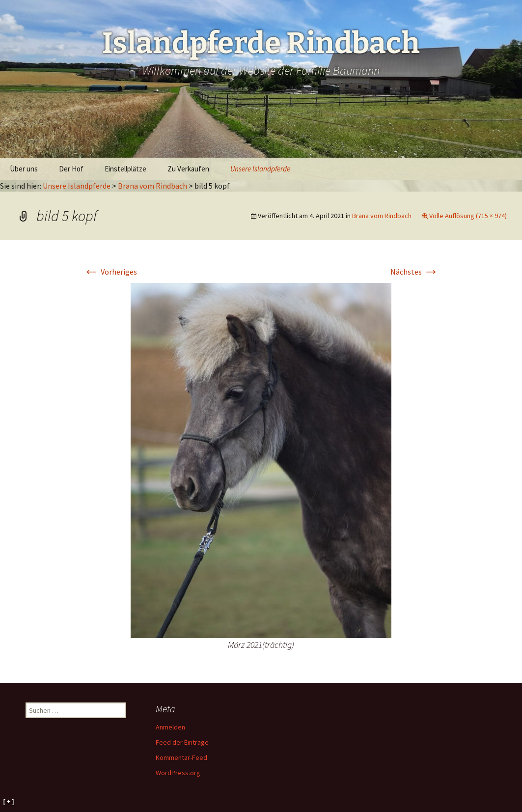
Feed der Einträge (182, 742)
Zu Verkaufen (188, 169)
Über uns (24, 169)
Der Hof (71, 169)
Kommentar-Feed (181, 757)
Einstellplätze (125, 169)
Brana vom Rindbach (152, 186)
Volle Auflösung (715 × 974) (468, 216)
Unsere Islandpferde (260, 169)
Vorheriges (110, 272)
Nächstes (415, 272)
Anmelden (170, 727)
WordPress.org (178, 773)
